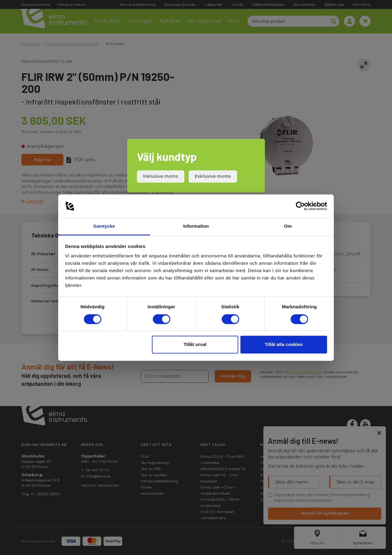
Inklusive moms (161, 176)
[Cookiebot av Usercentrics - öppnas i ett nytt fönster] (300, 206)
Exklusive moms (213, 176)
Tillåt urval (195, 345)
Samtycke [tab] (104, 226)
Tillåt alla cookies (284, 345)
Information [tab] (196, 226)
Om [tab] (288, 226)
